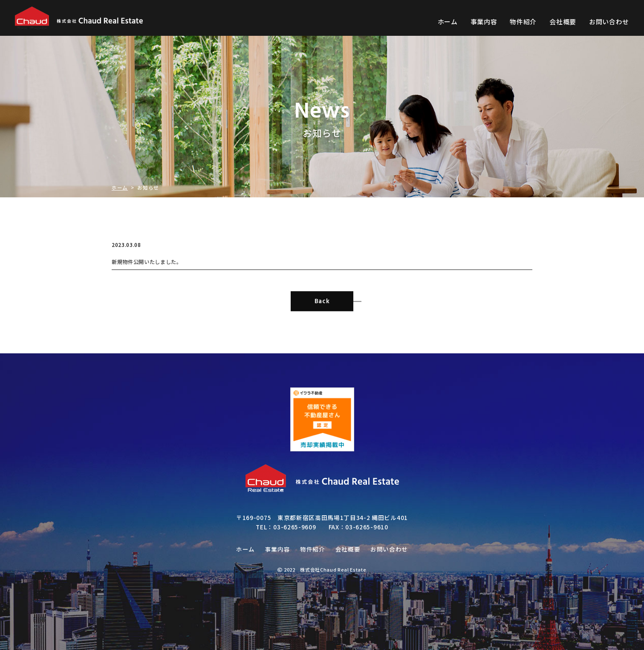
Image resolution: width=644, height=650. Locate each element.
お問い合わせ (609, 22)
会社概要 (563, 22)
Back (334, 309)
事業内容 (484, 22)
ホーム (448, 22)
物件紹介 (523, 22)
